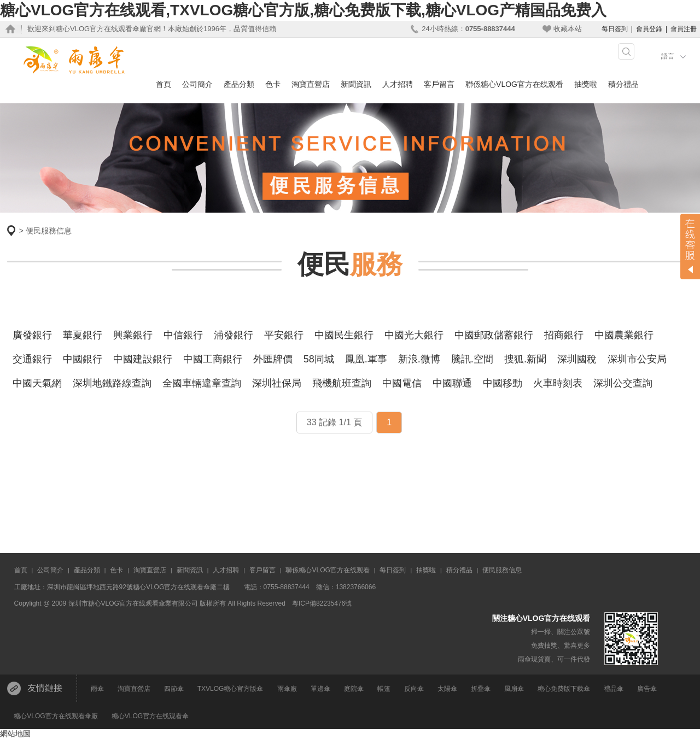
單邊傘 (320, 689)
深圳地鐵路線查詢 (112, 383)
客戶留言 (439, 84)
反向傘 (414, 689)
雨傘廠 (287, 689)
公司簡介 (197, 84)
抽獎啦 (586, 84)
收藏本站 (568, 29)
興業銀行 (133, 335)
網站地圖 (15, 734)
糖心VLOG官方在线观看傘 (150, 716)
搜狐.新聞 (525, 359)
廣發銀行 (32, 335)
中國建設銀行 (143, 359)
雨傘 (97, 689)
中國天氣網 (37, 383)
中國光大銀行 (414, 335)
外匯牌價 (273, 359)
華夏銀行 (83, 335)
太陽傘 (447, 689)
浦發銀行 (234, 335)
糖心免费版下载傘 (564, 689)
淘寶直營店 (311, 84)
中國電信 (402, 383)
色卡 (273, 84)
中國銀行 (83, 359)
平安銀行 (284, 335)
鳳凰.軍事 (366, 359)
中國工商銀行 (213, 359)
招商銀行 (564, 335)
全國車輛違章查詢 (202, 383)
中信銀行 (183, 335)
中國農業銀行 (624, 335)
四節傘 (174, 689)
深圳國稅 (577, 359)
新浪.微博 (419, 359)
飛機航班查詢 (342, 383)
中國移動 (503, 383)
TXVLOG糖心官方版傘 (231, 689)
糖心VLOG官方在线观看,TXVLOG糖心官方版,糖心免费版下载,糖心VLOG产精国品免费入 (303, 10)
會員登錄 (649, 29)
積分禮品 (623, 84)
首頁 (164, 84)
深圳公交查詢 (623, 383)
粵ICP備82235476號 (322, 603)
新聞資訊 (356, 84)
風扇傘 (514, 689)
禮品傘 (614, 689)
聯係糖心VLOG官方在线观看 (514, 84)
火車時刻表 (558, 383)
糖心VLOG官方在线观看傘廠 (56, 716)
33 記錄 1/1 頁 (334, 422)
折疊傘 (481, 689)
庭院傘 (354, 689)
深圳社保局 (277, 383)
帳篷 (384, 689)
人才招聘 (398, 84)
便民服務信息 (49, 231)
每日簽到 (615, 29)
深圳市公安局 (637, 359)
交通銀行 (32, 359)
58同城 (319, 359)
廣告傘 (647, 689)
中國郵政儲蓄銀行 (494, 335)
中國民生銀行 (344, 335)
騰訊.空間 (472, 359)
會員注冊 (684, 29)
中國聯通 (452, 383)
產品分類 (239, 84)
